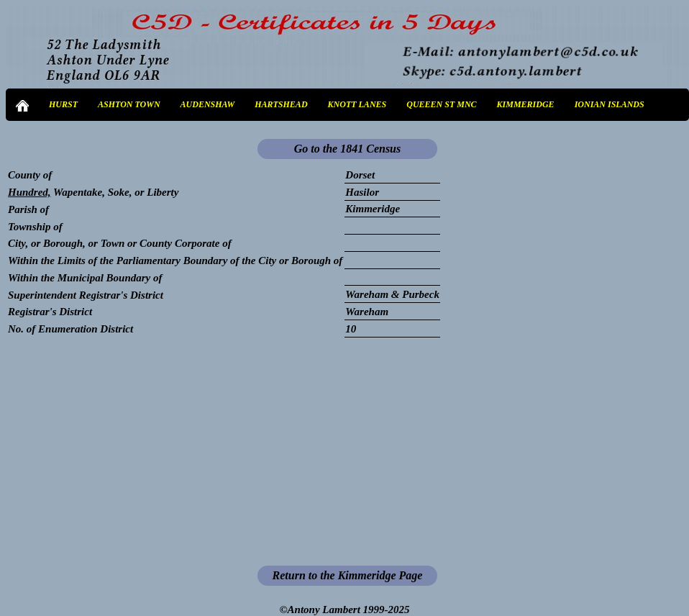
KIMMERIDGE (526, 104)
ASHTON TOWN (129, 104)
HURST (63, 104)
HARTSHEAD (281, 104)
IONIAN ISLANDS (610, 104)
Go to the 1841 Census (347, 149)
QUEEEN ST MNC (441, 104)
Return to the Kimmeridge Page (348, 575)
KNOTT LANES (357, 104)
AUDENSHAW (208, 104)
